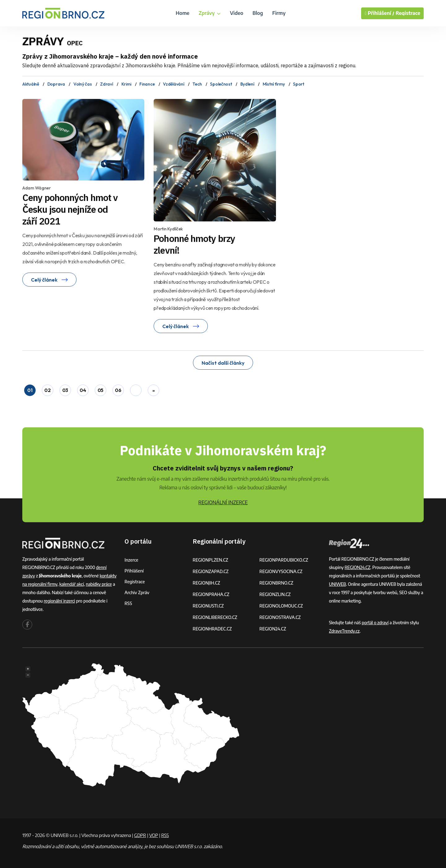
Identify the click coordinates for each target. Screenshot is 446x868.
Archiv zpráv (137, 592)
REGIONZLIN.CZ (275, 594)
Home (182, 13)
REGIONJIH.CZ (206, 583)
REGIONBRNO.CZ (277, 583)
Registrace (408, 13)
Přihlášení (134, 571)
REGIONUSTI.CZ (208, 606)
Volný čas (83, 84)
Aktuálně (31, 84)
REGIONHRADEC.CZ (212, 629)
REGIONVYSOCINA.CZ (281, 571)
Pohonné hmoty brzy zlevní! (194, 244)
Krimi (126, 84)
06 (118, 390)
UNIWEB (337, 584)
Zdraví (106, 84)
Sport (299, 84)
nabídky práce (99, 584)
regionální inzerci (59, 601)
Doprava (56, 84)
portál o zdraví (375, 623)
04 (83, 390)
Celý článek (49, 280)
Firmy (279, 13)
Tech (197, 84)
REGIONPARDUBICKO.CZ (284, 560)
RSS (128, 603)
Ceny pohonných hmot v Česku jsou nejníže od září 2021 (70, 209)
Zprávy (210, 13)
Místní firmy (274, 84)
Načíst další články (223, 363)
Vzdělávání (173, 84)
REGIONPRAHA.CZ (211, 594)
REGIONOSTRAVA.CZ (280, 617)
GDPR (140, 835)
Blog (258, 13)
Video (236, 13)
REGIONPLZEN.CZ (210, 560)
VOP (154, 835)
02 (47, 390)
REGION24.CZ (273, 629)
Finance (147, 84)
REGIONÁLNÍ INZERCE (223, 502)
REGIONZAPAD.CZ (211, 571)
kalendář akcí (72, 584)
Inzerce (131, 560)
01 (30, 390)
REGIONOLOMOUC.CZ (281, 606)
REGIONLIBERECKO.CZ (215, 617)
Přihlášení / (379, 13)
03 (65, 390)
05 (101, 390)
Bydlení (247, 84)
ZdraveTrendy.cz (344, 631)
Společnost (221, 84)
